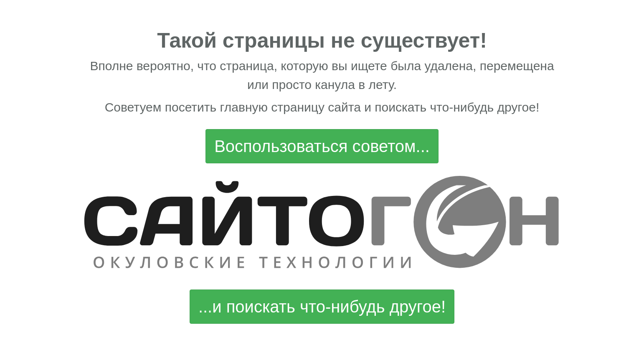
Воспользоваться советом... (322, 146)
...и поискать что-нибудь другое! (322, 307)
